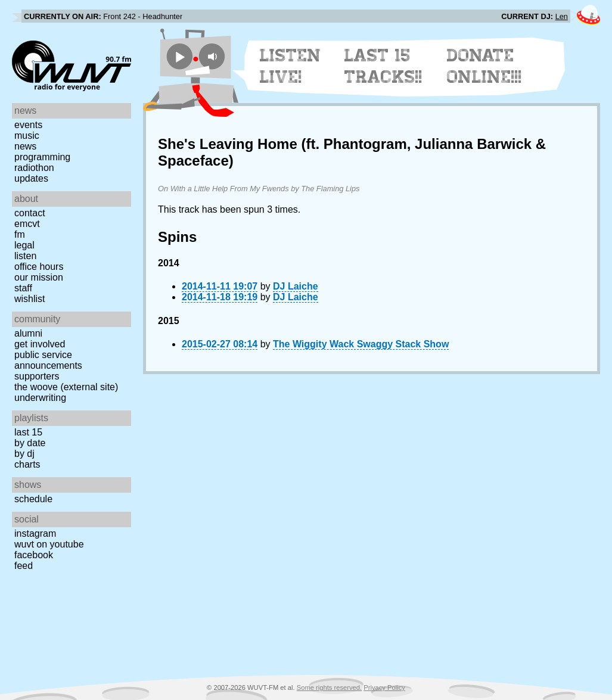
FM (20, 234)
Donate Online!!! (484, 66)
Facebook (34, 555)
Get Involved (40, 344)
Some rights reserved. (329, 687)
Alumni (28, 333)
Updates (31, 178)
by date (30, 443)
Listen (25, 256)
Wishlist (30, 299)
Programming (42, 157)
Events (28, 125)
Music (27, 136)
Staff (23, 288)
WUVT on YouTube (49, 544)
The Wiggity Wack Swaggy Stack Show (361, 344)
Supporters (37, 376)
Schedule (33, 499)
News (25, 146)
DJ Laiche (296, 286)
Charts (27, 464)
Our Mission (39, 277)
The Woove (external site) (66, 387)
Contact (30, 213)
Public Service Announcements (48, 360)
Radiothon (34, 168)
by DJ (24, 454)
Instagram (35, 533)
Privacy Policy (384, 687)
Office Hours (39, 267)
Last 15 (28, 432)
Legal (24, 245)
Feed (24, 566)
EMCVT (27, 224)
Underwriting (40, 398)
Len (562, 16)
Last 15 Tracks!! (383, 66)
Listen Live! (291, 66)
